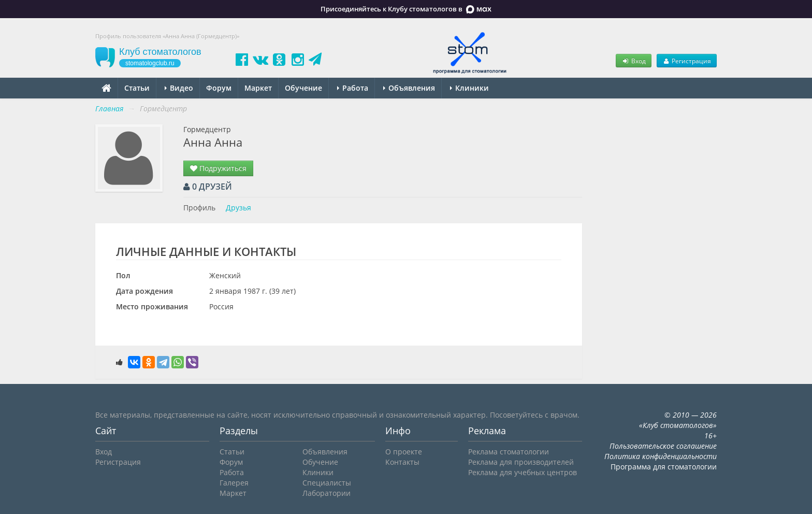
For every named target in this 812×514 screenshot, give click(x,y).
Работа (353, 88)
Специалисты (327, 483)
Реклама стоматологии (509, 452)
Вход (633, 61)
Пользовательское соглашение (663, 446)
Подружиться (218, 168)
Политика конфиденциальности (661, 456)
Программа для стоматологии (664, 467)
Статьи (137, 88)
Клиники (469, 88)
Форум (219, 88)
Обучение (303, 88)
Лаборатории (327, 493)
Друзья (238, 208)
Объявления (409, 88)
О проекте (404, 452)
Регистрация (687, 61)
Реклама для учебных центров (523, 472)
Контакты (402, 462)
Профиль (199, 208)
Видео (179, 88)
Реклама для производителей (521, 462)
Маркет (258, 88)
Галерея (234, 483)
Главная (109, 109)
